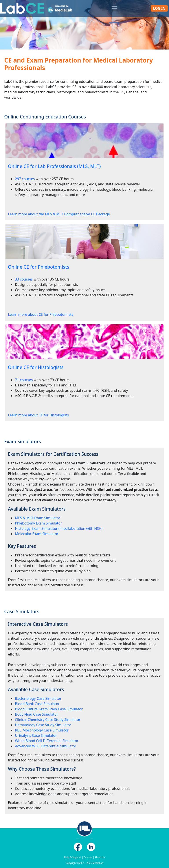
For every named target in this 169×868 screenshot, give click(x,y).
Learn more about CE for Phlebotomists (40, 314)
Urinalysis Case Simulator (36, 735)
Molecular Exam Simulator (37, 534)
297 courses (25, 179)
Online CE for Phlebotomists (39, 267)
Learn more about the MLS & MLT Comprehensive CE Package (59, 214)
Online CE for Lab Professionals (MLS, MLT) (54, 166)
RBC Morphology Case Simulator (42, 730)
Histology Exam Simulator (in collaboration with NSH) (59, 528)
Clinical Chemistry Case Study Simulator (48, 720)
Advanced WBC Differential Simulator (46, 746)
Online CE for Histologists (36, 367)
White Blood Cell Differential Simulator (47, 741)
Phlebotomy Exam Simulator (38, 523)
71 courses (24, 380)
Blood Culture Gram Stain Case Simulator (49, 709)
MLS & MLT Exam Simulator (38, 518)
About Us (100, 857)
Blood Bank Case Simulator (37, 704)
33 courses (24, 279)
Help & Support (73, 857)
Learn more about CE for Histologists (38, 415)
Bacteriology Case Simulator (38, 698)
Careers (88, 857)
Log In (159, 8)
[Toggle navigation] (114, 8)
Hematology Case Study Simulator (43, 725)
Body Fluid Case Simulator (37, 714)
